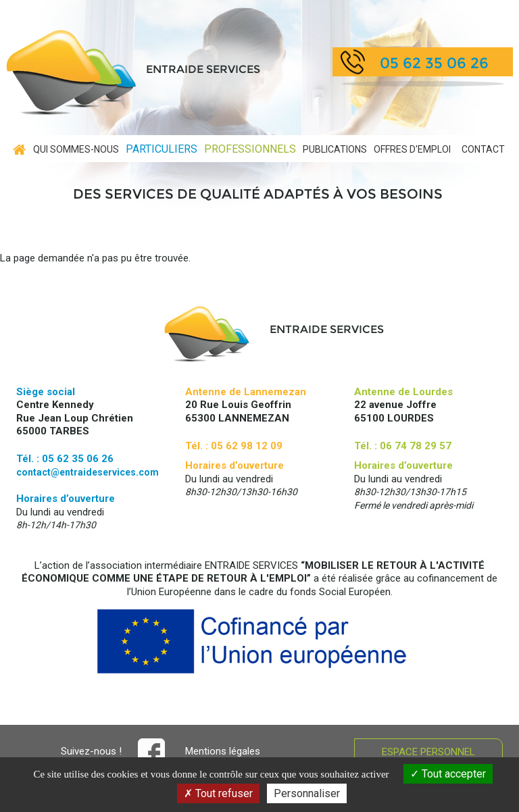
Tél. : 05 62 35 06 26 (65, 459)
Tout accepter (448, 774)
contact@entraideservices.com (88, 472)
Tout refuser (218, 793)
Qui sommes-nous (76, 149)
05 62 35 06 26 (434, 63)
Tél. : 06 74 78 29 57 (403, 446)
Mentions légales (223, 751)
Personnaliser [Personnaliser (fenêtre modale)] (307, 793)
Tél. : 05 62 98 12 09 (234, 446)
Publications (335, 149)
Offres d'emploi (412, 149)
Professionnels (250, 149)
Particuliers (162, 149)
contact (483, 149)
